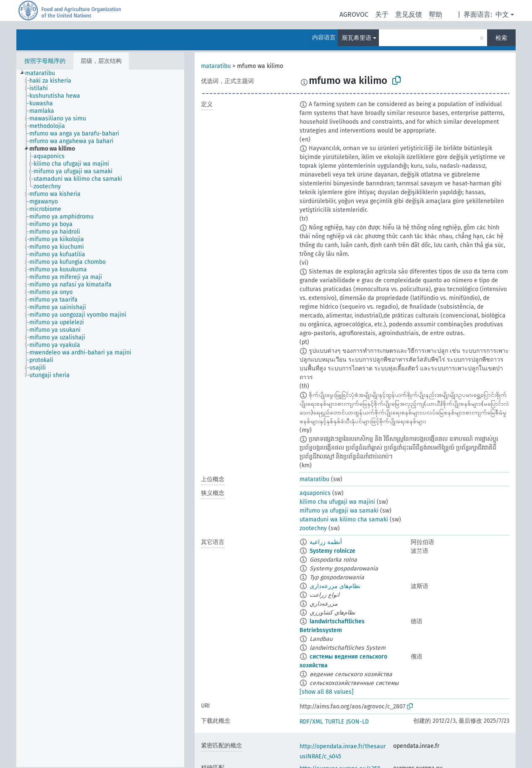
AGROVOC (354, 14)
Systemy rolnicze (332, 551)
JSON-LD (357, 722)
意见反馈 (409, 14)
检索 (501, 38)
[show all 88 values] (327, 692)
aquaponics (315, 493)
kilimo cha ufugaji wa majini (337, 502)
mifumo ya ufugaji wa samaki (339, 511)
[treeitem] (44, 73)
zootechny (313, 528)
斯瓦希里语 (357, 38)
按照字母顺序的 (45, 61)
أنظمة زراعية (326, 542)
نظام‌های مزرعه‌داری (335, 586)
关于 (382, 14)
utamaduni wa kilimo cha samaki (344, 519)
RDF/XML (311, 722)
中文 (502, 14)
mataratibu (216, 66)
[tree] (100, 418)
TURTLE (335, 722)
